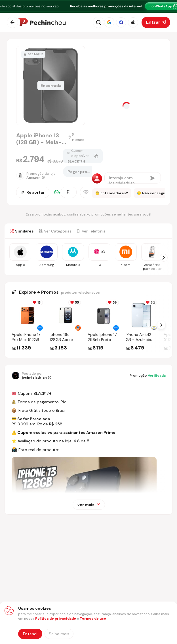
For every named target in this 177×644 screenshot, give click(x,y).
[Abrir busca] (98, 22)
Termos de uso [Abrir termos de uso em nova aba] (93, 619)
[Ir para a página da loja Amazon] (40, 176)
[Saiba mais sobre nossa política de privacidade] (59, 634)
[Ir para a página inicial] (42, 22)
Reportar (33, 192)
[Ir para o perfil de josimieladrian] (31, 376)
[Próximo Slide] (161, 325)
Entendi (30, 634)
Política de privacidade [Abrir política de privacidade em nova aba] (56, 619)
